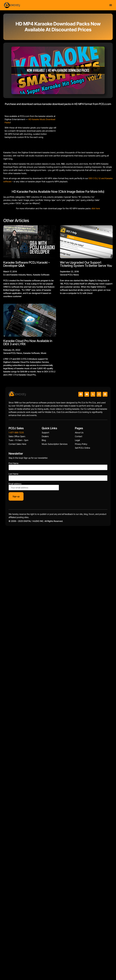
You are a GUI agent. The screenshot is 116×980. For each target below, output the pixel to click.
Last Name (13, 474)
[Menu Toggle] (111, 5)
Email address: (34, 487)
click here (96, 208)
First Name (14, 463)
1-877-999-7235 (16, 433)
